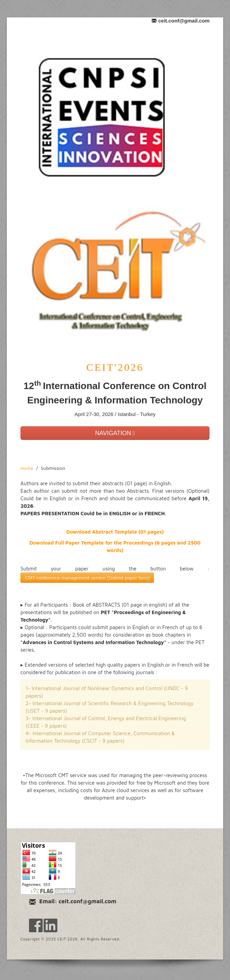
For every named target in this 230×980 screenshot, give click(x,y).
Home (27, 468)
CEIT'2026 (115, 367)
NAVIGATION (115, 433)
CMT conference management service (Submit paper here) (87, 578)
